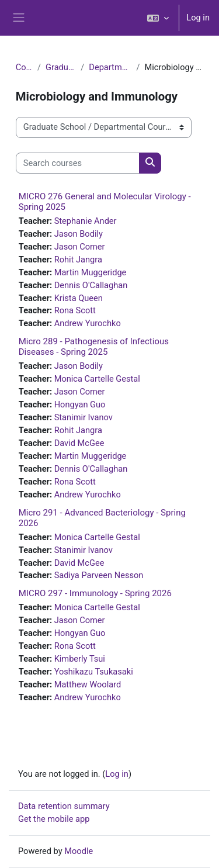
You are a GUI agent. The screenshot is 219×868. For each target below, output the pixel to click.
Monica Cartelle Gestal (97, 379)
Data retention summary (64, 806)
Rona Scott (75, 310)
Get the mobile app (54, 819)
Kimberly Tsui (80, 659)
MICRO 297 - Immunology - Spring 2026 (95, 593)
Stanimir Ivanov (84, 417)
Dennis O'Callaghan (91, 285)
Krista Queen (79, 298)
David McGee (79, 443)
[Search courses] (78, 163)
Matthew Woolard (88, 684)
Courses (24, 67)
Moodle (79, 851)
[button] (158, 18)
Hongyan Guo (80, 404)
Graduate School (61, 67)
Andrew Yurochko (88, 323)
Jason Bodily (79, 234)
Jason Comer (80, 247)
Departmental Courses (110, 67)
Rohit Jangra (78, 260)
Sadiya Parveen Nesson (99, 575)
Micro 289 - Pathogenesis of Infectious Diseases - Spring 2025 (94, 347)
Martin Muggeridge (91, 272)
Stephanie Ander (86, 221)
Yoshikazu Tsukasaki (94, 672)
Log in (198, 18)
